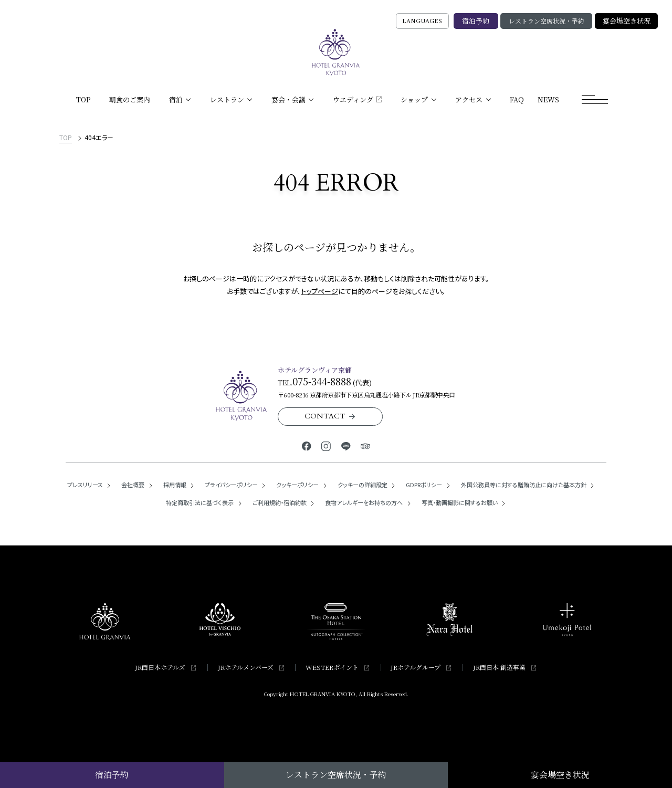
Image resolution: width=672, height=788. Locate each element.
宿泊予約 (476, 21)
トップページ (319, 291)
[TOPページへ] (336, 52)
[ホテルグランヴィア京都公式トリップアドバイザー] (365, 445)
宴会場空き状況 (627, 21)
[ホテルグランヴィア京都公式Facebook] (306, 445)
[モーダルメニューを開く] (595, 100)
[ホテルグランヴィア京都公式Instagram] (326, 445)
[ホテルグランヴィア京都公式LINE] (346, 445)
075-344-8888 (322, 381)
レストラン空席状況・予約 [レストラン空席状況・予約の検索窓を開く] (547, 21)
